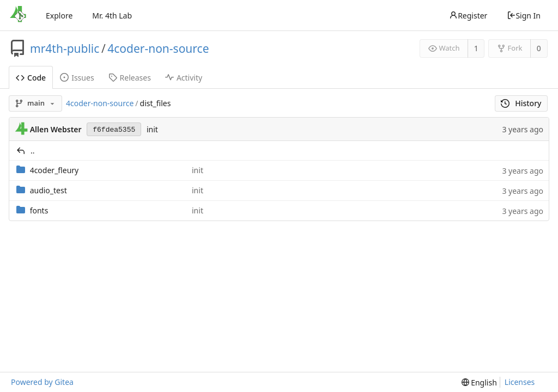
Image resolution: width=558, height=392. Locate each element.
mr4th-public (65, 48)
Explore (59, 16)
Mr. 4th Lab (112, 16)
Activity (184, 78)
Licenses (520, 382)
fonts (39, 210)
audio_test (48, 190)
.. (33, 151)
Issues (77, 78)
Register (468, 16)
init (152, 129)
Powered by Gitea (42, 382)
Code (31, 78)
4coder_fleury (54, 170)
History (521, 103)
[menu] (479, 382)
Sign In (524, 16)
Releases (130, 78)
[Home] (18, 15)
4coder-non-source (158, 48)
